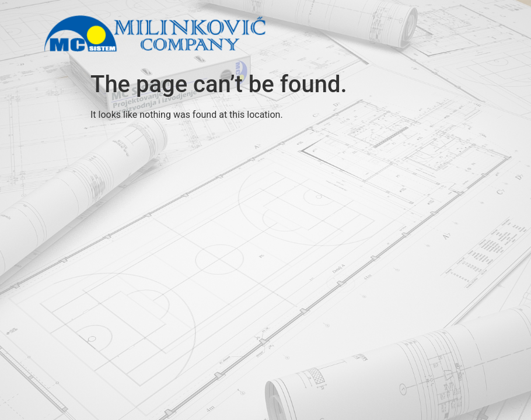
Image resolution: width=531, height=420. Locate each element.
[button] (429, 36)
